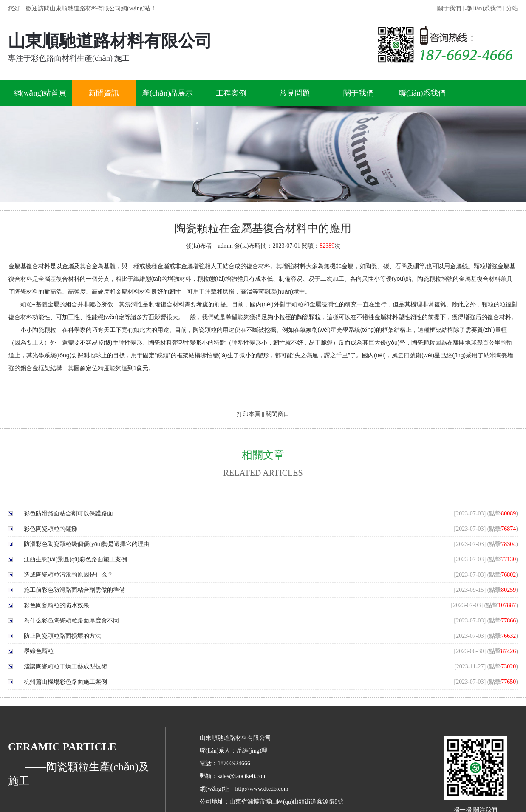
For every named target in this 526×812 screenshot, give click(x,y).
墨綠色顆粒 (39, 651)
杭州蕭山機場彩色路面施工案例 (65, 682)
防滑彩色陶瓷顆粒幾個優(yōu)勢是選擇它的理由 (87, 544)
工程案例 (231, 93)
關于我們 (449, 8)
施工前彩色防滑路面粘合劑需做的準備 (74, 590)
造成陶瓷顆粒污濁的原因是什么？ (68, 575)
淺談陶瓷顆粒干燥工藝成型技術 (65, 666)
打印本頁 (249, 414)
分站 (512, 8)
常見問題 (295, 93)
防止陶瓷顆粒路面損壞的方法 (62, 636)
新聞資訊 (104, 93)
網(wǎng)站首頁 (40, 93)
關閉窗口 (277, 414)
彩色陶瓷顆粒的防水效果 (57, 605)
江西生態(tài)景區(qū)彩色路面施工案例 (75, 559)
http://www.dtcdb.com (262, 789)
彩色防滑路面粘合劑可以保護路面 (68, 514)
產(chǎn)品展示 (167, 93)
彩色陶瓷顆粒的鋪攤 (51, 529)
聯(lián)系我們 (484, 8)
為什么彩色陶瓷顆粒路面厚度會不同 (71, 621)
